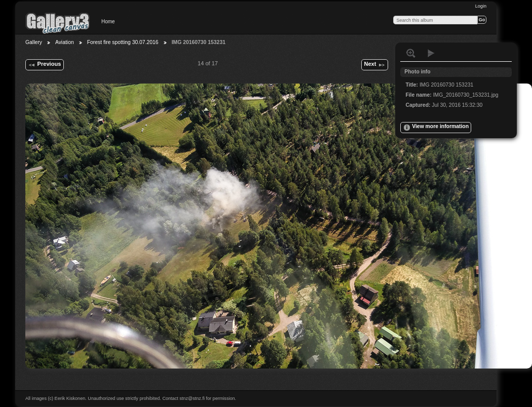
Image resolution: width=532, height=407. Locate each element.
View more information (436, 128)
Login (481, 6)
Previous (44, 65)
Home (108, 22)
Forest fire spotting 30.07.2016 (123, 42)
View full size (411, 53)
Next (374, 65)
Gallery (34, 42)
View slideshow (431, 53)
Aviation (65, 42)
